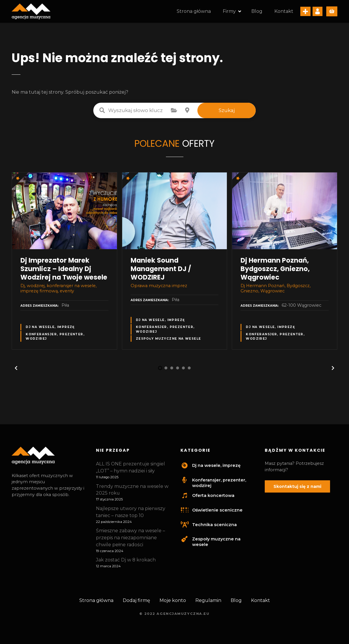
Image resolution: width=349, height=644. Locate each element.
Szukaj (227, 112)
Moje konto (173, 602)
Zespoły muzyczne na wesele (169, 340)
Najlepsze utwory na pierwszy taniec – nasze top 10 (131, 514)
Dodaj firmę (136, 602)
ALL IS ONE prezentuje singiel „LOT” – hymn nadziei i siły (130, 469)
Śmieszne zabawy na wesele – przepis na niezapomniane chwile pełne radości (130, 539)
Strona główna (194, 12)
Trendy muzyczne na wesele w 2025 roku (132, 492)
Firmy (229, 12)
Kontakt (284, 12)
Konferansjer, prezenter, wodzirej (55, 338)
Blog (257, 12)
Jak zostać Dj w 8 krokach (126, 562)
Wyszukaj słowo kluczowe (102, 112)
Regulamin (208, 602)
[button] (16, 370)
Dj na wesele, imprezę (50, 329)
